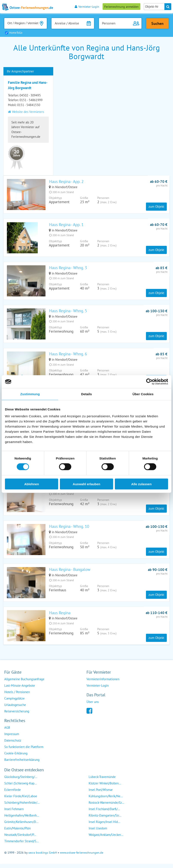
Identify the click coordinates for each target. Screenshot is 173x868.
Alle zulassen (141, 484)
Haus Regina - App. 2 (66, 182)
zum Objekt (156, 207)
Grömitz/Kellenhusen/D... (21, 826)
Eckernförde (13, 794)
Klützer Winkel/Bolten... (105, 788)
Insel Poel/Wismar (101, 794)
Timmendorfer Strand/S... (21, 845)
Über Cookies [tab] (143, 394)
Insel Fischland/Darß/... (104, 813)
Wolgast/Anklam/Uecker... (106, 839)
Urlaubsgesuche (15, 709)
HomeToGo (16, 33)
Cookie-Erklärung (16, 758)
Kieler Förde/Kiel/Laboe (21, 800)
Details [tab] (86, 394)
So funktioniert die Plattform (24, 751)
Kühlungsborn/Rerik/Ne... (106, 800)
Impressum (12, 738)
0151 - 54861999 (31, 100)
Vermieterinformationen (103, 683)
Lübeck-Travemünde (102, 781)
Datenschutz (13, 745)
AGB (7, 732)
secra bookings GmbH (43, 857)
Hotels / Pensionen (17, 696)
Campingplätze (14, 703)
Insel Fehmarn (14, 813)
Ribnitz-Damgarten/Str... (105, 820)
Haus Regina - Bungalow (70, 573)
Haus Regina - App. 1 (66, 225)
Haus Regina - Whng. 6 (68, 356)
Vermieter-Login (87, 7)
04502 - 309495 (30, 95)
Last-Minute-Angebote (20, 690)
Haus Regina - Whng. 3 (68, 269)
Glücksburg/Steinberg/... (21, 781)
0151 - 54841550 (29, 105)
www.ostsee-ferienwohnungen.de (82, 857)
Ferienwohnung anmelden (121, 7)
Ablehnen (32, 484)
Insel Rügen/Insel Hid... (104, 826)
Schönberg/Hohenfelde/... (22, 807)
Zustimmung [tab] (30, 394)
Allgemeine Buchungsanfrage (24, 683)
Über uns (93, 706)
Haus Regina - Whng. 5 (68, 312)
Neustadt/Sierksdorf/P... (20, 839)
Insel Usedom (98, 833)
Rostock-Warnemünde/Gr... (106, 807)
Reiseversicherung (17, 716)
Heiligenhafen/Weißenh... (22, 820)
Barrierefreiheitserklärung (22, 764)
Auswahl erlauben (86, 484)
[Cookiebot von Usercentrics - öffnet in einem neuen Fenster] (149, 382)
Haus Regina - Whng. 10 (69, 530)
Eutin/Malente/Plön (17, 833)
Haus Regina (60, 617)
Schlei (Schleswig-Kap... (20, 788)
